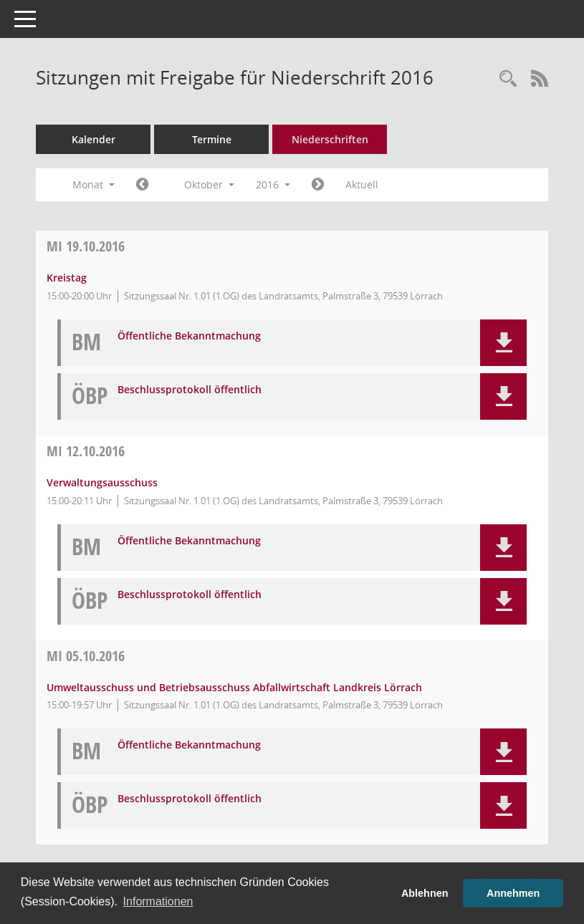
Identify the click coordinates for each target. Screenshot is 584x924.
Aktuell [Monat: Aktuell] (362, 184)
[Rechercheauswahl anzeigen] (508, 79)
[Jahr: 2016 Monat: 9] (142, 185)
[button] (503, 343)
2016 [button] (273, 184)
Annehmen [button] (513, 893)
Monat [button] (94, 184)
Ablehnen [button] (425, 893)
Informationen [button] (158, 901)
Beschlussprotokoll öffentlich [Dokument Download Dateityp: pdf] (190, 390)
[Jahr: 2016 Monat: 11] (318, 185)
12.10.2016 (86, 451)
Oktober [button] (209, 184)
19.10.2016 (86, 246)
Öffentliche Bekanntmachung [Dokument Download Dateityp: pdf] (189, 336)
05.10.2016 (86, 656)
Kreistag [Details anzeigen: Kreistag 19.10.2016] (67, 278)
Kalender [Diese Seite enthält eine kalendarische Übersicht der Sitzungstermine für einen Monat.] (94, 139)
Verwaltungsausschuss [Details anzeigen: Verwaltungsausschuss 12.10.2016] (102, 482)
